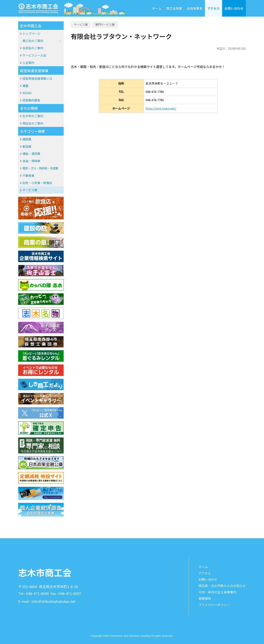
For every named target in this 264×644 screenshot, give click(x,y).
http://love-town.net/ (161, 108)
